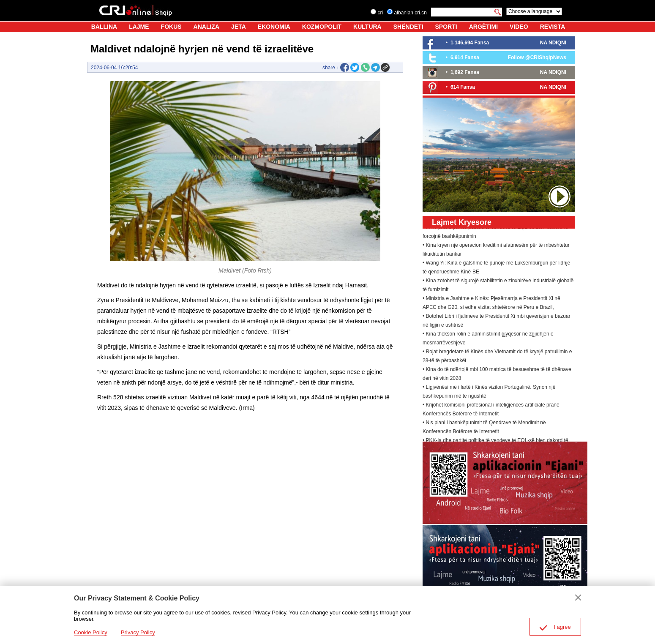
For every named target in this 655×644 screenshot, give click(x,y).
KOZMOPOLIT (322, 27)
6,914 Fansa (465, 57)
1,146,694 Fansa (470, 43)
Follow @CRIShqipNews (537, 57)
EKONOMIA (274, 27)
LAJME (139, 27)
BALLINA (104, 27)
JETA (239, 27)
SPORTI (446, 27)
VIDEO (519, 27)
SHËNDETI (408, 27)
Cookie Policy (91, 632)
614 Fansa (463, 87)
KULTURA (367, 27)
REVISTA (553, 27)
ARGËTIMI (483, 27)
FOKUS (171, 27)
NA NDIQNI (553, 43)
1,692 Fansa (465, 72)
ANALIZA (206, 27)
